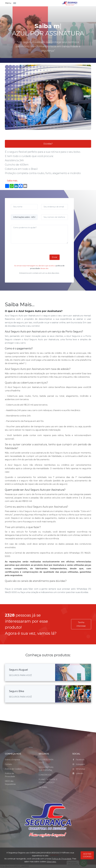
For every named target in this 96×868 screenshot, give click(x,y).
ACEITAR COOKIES (87, 855)
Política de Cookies (13, 769)
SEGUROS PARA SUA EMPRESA (46, 769)
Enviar (55, 257)
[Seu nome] (24, 207)
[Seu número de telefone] (55, 217)
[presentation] (30, 256)
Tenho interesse (81, 624)
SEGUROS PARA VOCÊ (46, 761)
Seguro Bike (17, 691)
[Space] (48, 821)
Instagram (79, 764)
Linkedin (78, 773)
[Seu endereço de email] (55, 207)
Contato (8, 764)
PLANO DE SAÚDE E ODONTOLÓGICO (48, 781)
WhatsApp (79, 769)
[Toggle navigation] (16, 3)
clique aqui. (51, 862)
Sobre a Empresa (12, 760)
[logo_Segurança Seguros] (70, 3)
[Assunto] (24, 217)
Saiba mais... (13, 181)
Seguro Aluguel (18, 670)
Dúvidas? (48, 144)
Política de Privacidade (10, 775)
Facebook (78, 760)
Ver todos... (43, 787)
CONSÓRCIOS (45, 775)
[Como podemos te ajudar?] (39, 234)
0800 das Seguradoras (10, 783)
